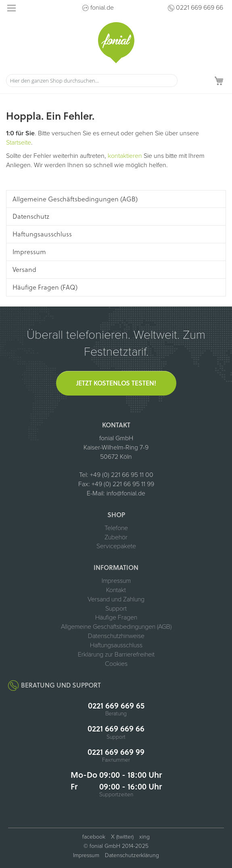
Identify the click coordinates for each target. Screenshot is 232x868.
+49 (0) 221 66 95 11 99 (123, 484)
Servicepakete (116, 546)
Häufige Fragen (116, 617)
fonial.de (102, 8)
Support (116, 609)
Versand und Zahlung (116, 599)
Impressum (116, 581)
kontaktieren (125, 156)
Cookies (116, 664)
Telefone (116, 528)
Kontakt (116, 590)
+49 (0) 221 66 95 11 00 (122, 475)
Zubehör (116, 537)
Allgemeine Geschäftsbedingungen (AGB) (116, 627)
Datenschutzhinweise (116, 636)
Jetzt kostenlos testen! (116, 383)
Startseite (19, 143)
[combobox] (92, 81)
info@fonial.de (126, 493)
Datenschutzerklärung (132, 855)
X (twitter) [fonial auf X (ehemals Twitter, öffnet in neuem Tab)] (122, 837)
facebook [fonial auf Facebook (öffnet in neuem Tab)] (94, 837)
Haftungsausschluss (116, 645)
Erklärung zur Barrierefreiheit (116, 655)
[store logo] (116, 43)
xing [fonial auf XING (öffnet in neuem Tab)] (144, 837)
